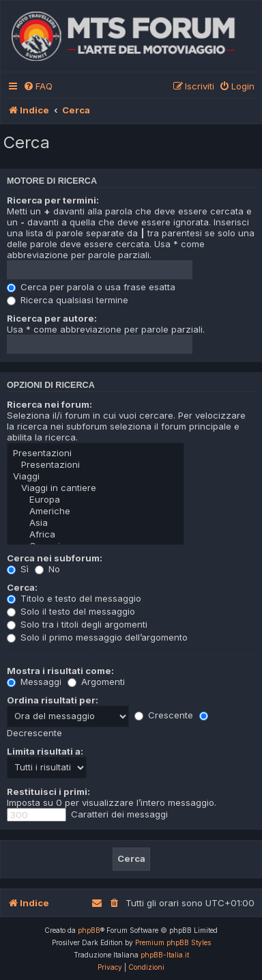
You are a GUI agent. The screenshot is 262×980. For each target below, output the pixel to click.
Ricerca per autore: (52, 318)
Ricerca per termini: (53, 200)
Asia (96, 523)
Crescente (164, 715)
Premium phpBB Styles (173, 942)
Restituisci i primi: (48, 792)
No (47, 569)
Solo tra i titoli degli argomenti (77, 624)
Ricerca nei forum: (49, 404)
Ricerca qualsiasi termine (68, 300)
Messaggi (34, 682)
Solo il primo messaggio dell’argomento (97, 637)
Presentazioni (96, 453)
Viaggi (96, 476)
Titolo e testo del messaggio (74, 598)
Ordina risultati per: (53, 700)
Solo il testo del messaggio (71, 611)
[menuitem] (38, 86)
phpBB (89, 930)
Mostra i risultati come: (60, 671)
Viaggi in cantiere (96, 488)
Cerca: (22, 587)
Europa (96, 500)
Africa (96, 534)
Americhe (96, 511)
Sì (18, 569)
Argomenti (96, 682)
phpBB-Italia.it (165, 955)
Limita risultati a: (45, 751)
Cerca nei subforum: (55, 558)
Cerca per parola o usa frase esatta (91, 287)
